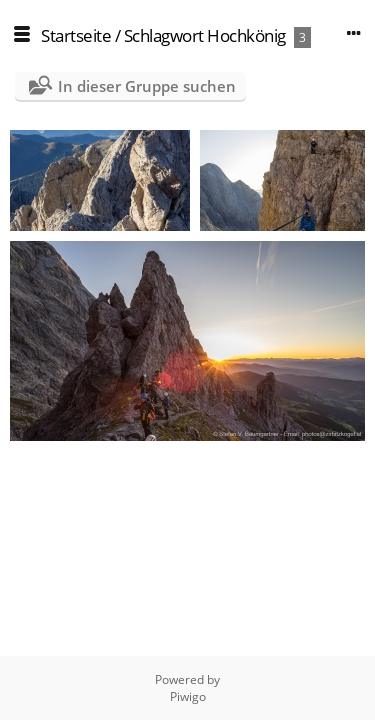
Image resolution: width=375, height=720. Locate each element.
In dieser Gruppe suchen (147, 86)
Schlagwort (164, 35)
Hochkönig (246, 35)
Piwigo (188, 696)
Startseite (76, 35)
